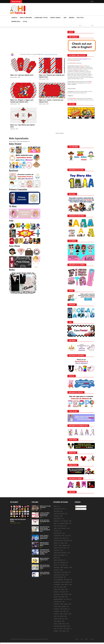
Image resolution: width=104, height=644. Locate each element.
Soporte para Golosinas (59, 514)
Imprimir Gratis (16, 21)
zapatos (64, 631)
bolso (55, 526)
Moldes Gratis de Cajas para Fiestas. (18, 520)
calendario (64, 528)
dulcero (56, 545)
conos (66, 536)
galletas (63, 555)
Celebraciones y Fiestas (41, 18)
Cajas (65, 18)
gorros (55, 563)
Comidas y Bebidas (56, 18)
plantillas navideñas (58, 599)
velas (61, 628)
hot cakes (63, 565)
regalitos (66, 604)
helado (56, 565)
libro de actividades (58, 577)
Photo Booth (57, 511)
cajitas (55, 528)
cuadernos (56, 538)
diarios (68, 541)
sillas (65, 611)
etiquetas (56, 548)
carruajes (56, 531)
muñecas (63, 589)
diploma (56, 543)
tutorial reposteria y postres (60, 626)
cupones (64, 538)
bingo (55, 523)
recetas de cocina (58, 602)
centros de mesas (58, 533)
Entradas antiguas (60, 133)
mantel (68, 580)
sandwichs (64, 607)
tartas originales (58, 621)
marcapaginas (57, 584)
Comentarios (79, 509)
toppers (56, 624)
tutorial (64, 624)
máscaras (56, 592)
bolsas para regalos (64, 523)
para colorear (57, 594)
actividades (56, 516)
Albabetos (14, 18)
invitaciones (57, 570)
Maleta (55, 506)
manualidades (57, 582)
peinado (56, 597)
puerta (68, 599)
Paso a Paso (80, 18)
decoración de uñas (58, 541)
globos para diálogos (59, 560)
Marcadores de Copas (59, 509)
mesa (55, 587)
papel (64, 592)
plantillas (63, 597)
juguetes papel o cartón (59, 575)
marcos (66, 584)
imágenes (66, 567)
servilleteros (57, 611)
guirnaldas (63, 563)
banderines (56, 521)
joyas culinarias (57, 572)
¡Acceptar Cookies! (80, 638)
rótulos (56, 607)
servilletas (65, 609)
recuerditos (57, 604)
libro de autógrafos (58, 580)
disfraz (62, 543)
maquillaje (67, 582)
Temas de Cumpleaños (26, 18)
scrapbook (56, 609)
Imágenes (72, 18)
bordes (62, 526)
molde (61, 587)
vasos (55, 628)
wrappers (56, 631)
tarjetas (56, 619)
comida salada (57, 536)
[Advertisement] (38, 42)
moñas (55, 589)
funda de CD (57, 550)
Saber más (90, 638)
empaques (64, 545)
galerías (56, 555)
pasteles (66, 594)
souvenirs (65, 614)
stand (55, 616)
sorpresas (56, 614)
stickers (62, 616)
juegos (66, 572)
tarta (63, 619)
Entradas (78, 506)
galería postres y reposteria (60, 553)
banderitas (66, 521)
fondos (64, 548)
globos (56, 558)
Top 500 (25, 21)
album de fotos (57, 519)
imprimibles (57, 567)
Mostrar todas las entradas (51, 54)
